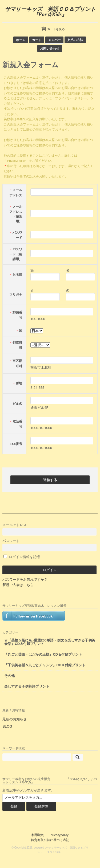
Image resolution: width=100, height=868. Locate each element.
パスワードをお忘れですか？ (25, 580)
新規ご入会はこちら (18, 585)
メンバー (54, 40)
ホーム (21, 40)
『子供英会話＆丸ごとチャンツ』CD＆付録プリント (45, 665)
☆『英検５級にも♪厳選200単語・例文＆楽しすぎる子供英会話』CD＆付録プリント (50, 642)
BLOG (7, 726)
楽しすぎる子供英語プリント (27, 686)
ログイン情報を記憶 (22, 557)
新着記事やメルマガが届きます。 (28, 790)
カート (37, 40)
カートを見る (54, 27)
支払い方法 (75, 40)
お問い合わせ (50, 48)
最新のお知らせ (15, 719)
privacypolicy (60, 835)
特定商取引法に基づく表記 (50, 840)
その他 (9, 676)
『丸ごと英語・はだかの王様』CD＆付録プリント (43, 654)
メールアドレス (49, 529)
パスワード (49, 545)
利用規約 (38, 835)
